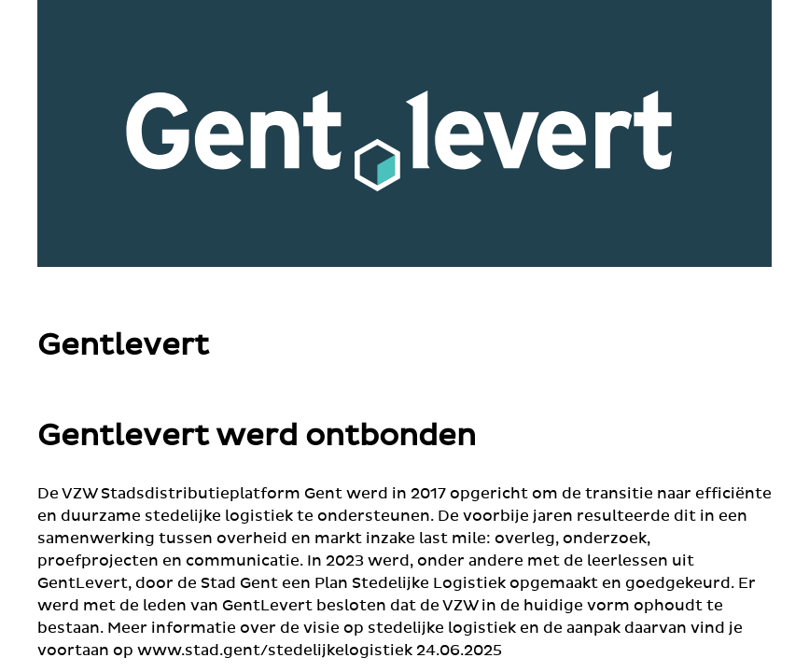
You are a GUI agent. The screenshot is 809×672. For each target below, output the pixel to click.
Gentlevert (123, 346)
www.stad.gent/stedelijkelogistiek (275, 651)
